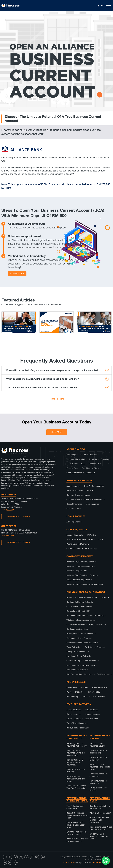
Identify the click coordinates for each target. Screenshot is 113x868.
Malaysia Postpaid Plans (77, 571)
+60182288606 (8, 510)
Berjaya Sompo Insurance (78, 728)
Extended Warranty (75, 535)
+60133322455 (8, 536)
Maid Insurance (93, 504)
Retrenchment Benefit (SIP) (78, 611)
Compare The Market (76, 459)
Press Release (98, 688)
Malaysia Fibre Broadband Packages (82, 575)
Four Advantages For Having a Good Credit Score (76, 825)
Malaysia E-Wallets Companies (80, 566)
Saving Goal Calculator (76, 652)
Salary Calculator (96, 625)
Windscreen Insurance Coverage (81, 620)
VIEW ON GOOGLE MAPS (18, 517)
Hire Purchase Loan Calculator (80, 674)
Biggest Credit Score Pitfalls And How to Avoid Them (77, 816)
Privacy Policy (94, 692)
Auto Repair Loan (74, 522)
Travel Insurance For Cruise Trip (98, 775)
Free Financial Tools (90, 468)
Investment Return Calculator (79, 656)
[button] (109, 322)
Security (101, 697)
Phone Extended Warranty (78, 544)
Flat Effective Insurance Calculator (81, 643)
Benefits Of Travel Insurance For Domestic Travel (100, 767)
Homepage (71, 455)
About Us (93, 459)
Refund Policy (72, 697)
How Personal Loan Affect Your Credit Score (101, 828)
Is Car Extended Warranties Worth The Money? (76, 779)
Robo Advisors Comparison (78, 580)
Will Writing (92, 535)
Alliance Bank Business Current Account (84, 540)
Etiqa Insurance (92, 719)
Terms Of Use (88, 697)
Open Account (17, 274)
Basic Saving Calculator (95, 647)
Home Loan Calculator (76, 670)
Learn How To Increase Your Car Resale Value (76, 787)
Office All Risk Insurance (94, 486)
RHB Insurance (92, 710)
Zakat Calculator (74, 647)
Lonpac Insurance (93, 714)
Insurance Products (88, 455)
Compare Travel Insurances (78, 495)
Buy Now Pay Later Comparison (80, 562)
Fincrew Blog (72, 468)
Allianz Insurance (74, 710)
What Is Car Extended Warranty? (76, 771)
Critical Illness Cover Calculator (80, 607)
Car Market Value (104, 674)
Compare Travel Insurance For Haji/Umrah (85, 500)
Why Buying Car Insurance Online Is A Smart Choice (76, 753)
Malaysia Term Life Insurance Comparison (85, 584)
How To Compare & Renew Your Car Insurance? (75, 762)
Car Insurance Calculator (77, 629)
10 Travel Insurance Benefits (98, 789)
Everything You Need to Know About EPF (77, 833)
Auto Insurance (73, 486)
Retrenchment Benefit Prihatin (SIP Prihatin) (85, 616)
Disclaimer (80, 692)
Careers (74, 464)
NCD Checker (101, 598)
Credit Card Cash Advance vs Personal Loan (99, 836)
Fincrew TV (94, 464)
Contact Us (90, 473)
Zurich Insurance (74, 719)
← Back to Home (56, 399)
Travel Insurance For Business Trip (98, 752)
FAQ (83, 464)
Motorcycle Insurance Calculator (80, 634)
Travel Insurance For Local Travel (98, 759)
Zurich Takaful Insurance (77, 723)
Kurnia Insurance (74, 714)
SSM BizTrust (69, 863)
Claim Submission (74, 473)
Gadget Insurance (74, 504)
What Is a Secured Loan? (100, 813)
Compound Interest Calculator (79, 638)
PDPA (69, 692)
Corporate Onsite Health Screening (82, 549)
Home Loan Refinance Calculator (81, 665)
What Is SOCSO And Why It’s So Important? (77, 840)
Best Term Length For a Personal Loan (100, 807)
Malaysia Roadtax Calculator (79, 598)
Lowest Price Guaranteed (77, 688)
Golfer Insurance (74, 509)
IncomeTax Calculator (76, 625)
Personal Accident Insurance (79, 491)
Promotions (106, 459)
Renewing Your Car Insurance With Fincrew (77, 745)
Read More (57, 432)
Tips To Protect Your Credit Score (75, 807)
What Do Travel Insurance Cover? (97, 745)
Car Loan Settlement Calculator (80, 602)
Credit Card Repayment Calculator (81, 661)
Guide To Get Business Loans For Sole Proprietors (99, 820)
